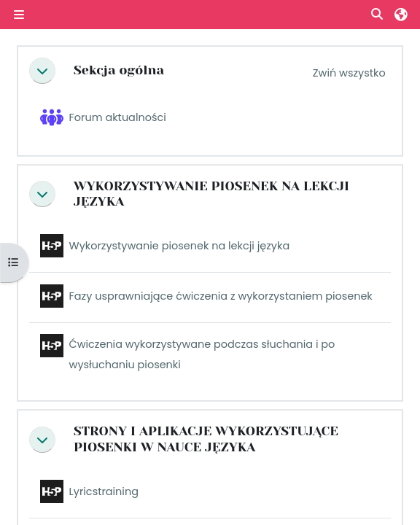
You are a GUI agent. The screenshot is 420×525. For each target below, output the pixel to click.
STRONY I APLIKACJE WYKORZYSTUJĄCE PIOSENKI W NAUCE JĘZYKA (206, 439)
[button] (378, 15)
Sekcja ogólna (119, 70)
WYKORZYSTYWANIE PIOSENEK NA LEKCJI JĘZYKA (211, 194)
